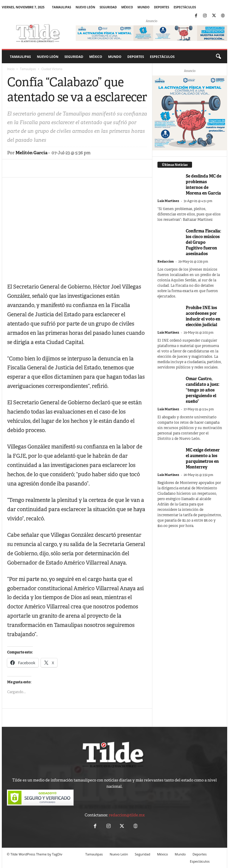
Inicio (11, 69)
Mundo (143, 7)
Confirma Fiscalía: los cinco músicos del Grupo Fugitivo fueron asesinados (204, 242)
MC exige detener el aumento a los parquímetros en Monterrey (203, 458)
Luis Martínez (168, 201)
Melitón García (31, 153)
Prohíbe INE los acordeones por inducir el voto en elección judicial (203, 316)
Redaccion (166, 261)
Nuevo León (85, 7)
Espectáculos (185, 7)
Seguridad (108, 7)
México (127, 7)
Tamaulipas (61, 7)
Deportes (161, 7)
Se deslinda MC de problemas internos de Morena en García (204, 185)
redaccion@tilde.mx (127, 815)
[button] (218, 57)
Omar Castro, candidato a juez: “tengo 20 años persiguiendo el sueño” (203, 390)
